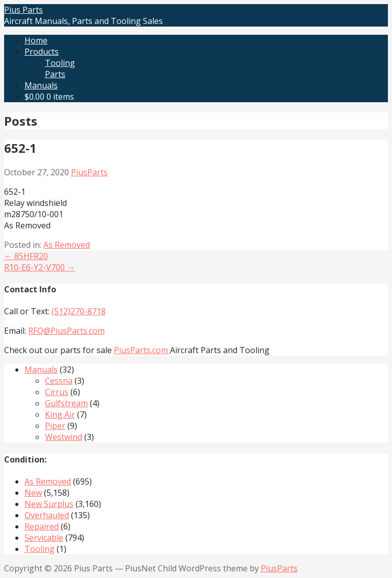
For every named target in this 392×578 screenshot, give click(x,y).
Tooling (60, 63)
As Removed (67, 245)
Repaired (42, 526)
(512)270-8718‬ (79, 311)
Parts (55, 74)
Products (42, 52)
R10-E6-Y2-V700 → (40, 267)
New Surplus (49, 504)
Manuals (41, 85)
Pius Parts (23, 10)
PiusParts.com (142, 350)
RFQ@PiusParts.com (66, 331)
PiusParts (89, 172)
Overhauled (47, 515)
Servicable (44, 538)
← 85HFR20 (26, 256)
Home (36, 40)
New (33, 493)
